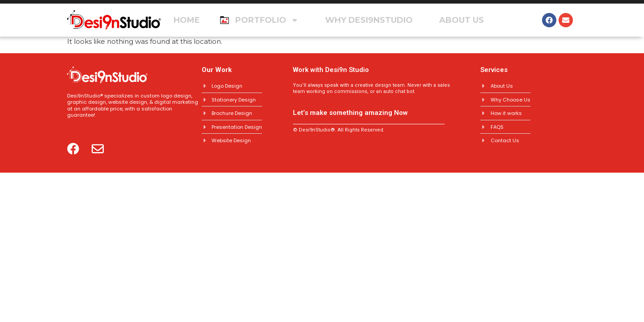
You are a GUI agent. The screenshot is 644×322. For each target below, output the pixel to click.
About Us (462, 20)
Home (187, 20)
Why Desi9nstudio (369, 20)
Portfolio (267, 20)
